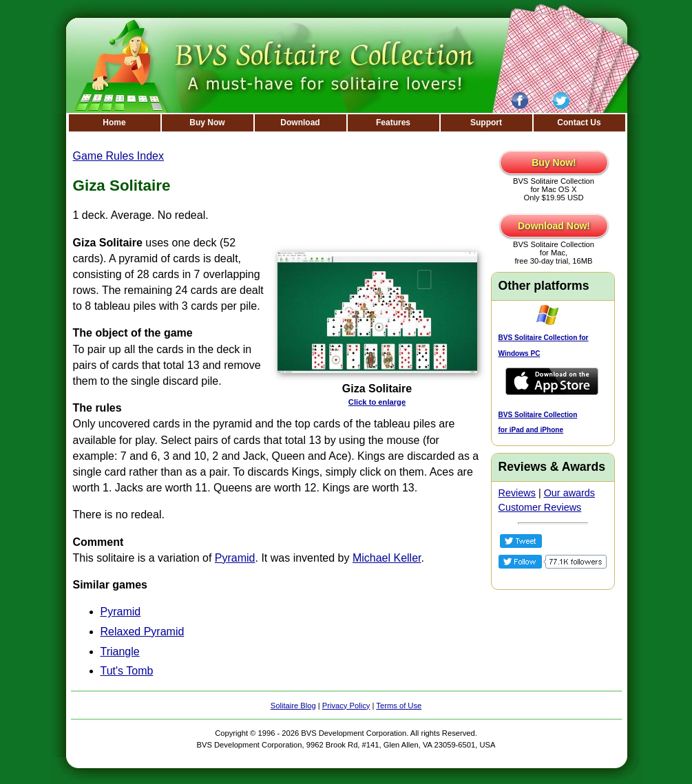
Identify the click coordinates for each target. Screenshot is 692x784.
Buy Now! (554, 162)
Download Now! (554, 226)
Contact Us (579, 123)
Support (486, 123)
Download (300, 123)
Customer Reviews (540, 507)
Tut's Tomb (127, 671)
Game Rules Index (119, 156)
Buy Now (207, 123)
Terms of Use (399, 706)
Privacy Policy (346, 706)
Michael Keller (387, 558)
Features (393, 123)
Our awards (569, 493)
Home (114, 123)
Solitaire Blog (293, 706)
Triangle (120, 651)
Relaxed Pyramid (143, 632)
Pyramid (235, 558)
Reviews (517, 493)
